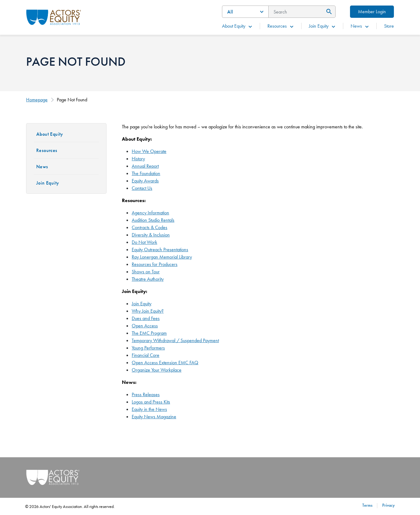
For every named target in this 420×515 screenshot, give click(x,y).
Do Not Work (144, 242)
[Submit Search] (328, 12)
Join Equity (322, 26)
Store (389, 26)
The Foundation (146, 173)
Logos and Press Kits (151, 402)
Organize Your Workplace (157, 370)
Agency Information (150, 213)
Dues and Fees (146, 318)
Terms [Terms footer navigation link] (367, 505)
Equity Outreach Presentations (160, 250)
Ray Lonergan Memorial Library (162, 257)
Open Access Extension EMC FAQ (165, 363)
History (138, 159)
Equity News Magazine (154, 417)
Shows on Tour (146, 272)
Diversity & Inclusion (151, 235)
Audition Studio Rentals (153, 220)
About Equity (237, 26)
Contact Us (142, 188)
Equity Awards (145, 181)
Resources (281, 26)
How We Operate (149, 151)
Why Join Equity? (148, 311)
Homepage (37, 100)
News (360, 26)
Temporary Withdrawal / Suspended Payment (175, 340)
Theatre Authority (148, 279)
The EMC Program (149, 333)
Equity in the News (149, 409)
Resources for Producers (155, 264)
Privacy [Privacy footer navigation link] (389, 505)
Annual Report (145, 166)
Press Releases (146, 394)
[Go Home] (54, 17)
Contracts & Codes (150, 227)
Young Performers (148, 348)
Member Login (372, 12)
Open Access (145, 326)
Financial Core (146, 355)
